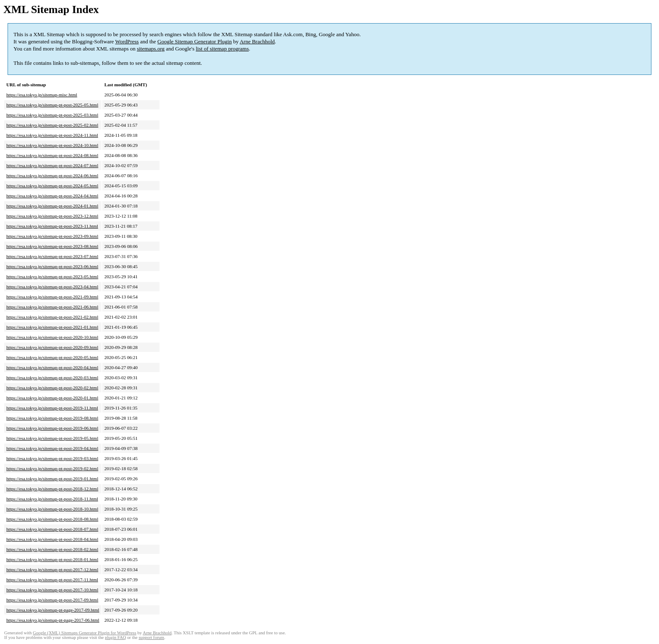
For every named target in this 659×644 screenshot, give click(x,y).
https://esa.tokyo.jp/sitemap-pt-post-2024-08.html (52, 155)
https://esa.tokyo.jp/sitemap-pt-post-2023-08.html (52, 246)
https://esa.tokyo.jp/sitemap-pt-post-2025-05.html (52, 105)
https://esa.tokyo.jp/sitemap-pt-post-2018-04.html (52, 539)
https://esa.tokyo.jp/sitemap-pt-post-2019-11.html (52, 408)
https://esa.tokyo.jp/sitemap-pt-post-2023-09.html (52, 236)
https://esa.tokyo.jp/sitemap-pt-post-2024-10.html (52, 145)
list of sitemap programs (222, 49)
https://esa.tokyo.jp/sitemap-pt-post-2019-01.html (52, 479)
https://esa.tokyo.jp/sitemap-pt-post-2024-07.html (52, 165)
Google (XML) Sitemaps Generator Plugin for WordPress (85, 633)
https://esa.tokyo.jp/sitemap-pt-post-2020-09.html (52, 347)
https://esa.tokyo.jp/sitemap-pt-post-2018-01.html (52, 559)
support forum (151, 637)
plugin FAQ (115, 637)
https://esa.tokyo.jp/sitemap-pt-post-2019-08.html (52, 418)
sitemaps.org (151, 49)
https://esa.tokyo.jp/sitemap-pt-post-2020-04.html (52, 367)
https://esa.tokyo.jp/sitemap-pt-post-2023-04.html (52, 287)
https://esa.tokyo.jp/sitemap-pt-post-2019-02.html (52, 468)
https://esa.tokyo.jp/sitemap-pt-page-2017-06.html (53, 620)
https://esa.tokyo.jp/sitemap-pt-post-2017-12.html (52, 569)
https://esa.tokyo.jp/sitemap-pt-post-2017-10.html (52, 590)
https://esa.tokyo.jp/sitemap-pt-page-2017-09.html (53, 610)
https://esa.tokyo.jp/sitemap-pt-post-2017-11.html (52, 580)
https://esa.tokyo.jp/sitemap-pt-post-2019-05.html (52, 438)
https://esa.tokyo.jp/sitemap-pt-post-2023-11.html (52, 226)
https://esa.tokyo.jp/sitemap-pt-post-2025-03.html (52, 115)
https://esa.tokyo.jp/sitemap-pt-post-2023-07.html (52, 256)
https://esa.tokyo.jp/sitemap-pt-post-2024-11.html (52, 135)
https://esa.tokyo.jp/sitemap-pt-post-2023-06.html (52, 266)
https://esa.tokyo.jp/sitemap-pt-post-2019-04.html (52, 448)
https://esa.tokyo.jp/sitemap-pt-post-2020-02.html (52, 388)
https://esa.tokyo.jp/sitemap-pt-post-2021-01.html (52, 327)
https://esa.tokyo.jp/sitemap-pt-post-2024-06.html (52, 176)
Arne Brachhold (257, 41)
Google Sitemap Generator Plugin (195, 41)
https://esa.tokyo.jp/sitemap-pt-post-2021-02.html (52, 317)
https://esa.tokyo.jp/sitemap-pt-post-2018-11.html (52, 499)
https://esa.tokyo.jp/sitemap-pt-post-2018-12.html (52, 489)
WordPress (127, 41)
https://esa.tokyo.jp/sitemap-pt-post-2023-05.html (52, 277)
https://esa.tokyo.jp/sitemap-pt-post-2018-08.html (52, 519)
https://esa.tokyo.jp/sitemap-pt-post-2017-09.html (52, 600)
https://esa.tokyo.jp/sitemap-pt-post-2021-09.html (52, 297)
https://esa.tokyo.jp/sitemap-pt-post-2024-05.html (52, 186)
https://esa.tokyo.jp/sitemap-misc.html (42, 95)
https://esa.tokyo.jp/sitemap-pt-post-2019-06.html (52, 428)
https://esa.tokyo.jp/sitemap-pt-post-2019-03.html (52, 458)
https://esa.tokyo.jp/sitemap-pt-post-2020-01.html (52, 398)
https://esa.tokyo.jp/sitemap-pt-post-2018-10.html (52, 509)
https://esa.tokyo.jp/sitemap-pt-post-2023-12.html (52, 216)
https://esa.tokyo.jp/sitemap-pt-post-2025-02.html (52, 125)
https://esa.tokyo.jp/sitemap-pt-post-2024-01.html (52, 206)
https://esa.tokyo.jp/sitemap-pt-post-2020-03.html (52, 378)
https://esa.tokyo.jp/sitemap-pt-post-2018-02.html (52, 549)
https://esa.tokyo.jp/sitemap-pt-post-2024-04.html (52, 196)
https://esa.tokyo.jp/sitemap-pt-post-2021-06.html (52, 307)
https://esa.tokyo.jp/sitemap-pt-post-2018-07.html (52, 529)
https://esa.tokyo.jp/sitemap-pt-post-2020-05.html (52, 357)
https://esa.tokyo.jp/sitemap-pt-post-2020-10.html (52, 337)
